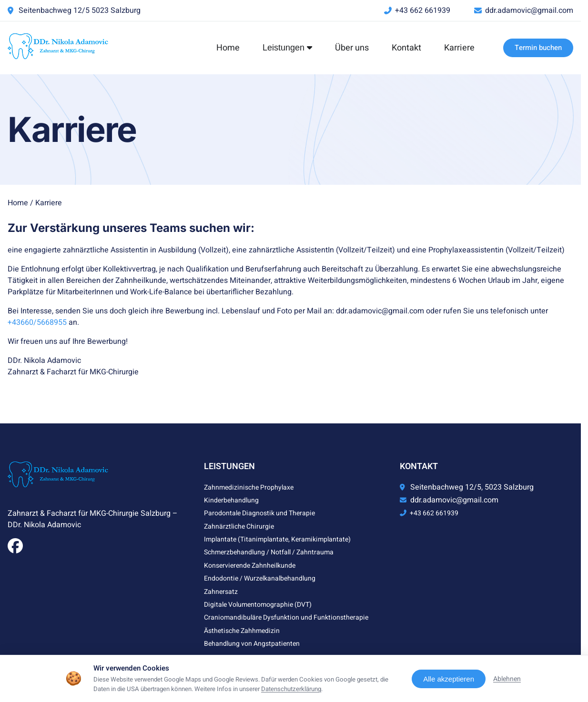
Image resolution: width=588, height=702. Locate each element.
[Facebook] (15, 549)
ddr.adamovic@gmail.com (529, 10)
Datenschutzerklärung (291, 689)
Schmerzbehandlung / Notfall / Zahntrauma (269, 552)
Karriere (459, 48)
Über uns (352, 48)
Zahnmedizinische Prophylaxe (249, 487)
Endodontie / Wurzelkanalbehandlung (260, 578)
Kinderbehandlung (231, 500)
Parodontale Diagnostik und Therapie (259, 513)
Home (228, 48)
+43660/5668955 (37, 322)
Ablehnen (507, 679)
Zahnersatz (221, 592)
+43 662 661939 (423, 10)
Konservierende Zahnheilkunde (250, 566)
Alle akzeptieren (449, 679)
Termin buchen (538, 48)
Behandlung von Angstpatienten (252, 644)
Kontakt (406, 48)
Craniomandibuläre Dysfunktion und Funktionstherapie (286, 617)
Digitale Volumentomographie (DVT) (258, 605)
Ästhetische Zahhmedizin (242, 631)
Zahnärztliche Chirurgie (239, 526)
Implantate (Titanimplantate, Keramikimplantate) (277, 539)
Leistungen (287, 48)
